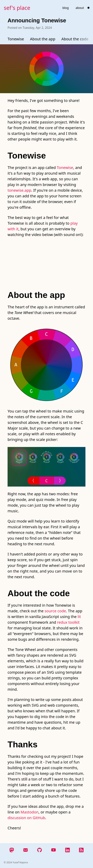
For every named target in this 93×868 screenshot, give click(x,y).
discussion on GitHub (26, 818)
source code (55, 611)
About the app (43, 39)
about (80, 8)
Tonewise (16, 39)
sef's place (17, 8)
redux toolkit (68, 622)
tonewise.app (19, 190)
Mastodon (30, 812)
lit (79, 617)
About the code (75, 39)
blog (66, 8)
